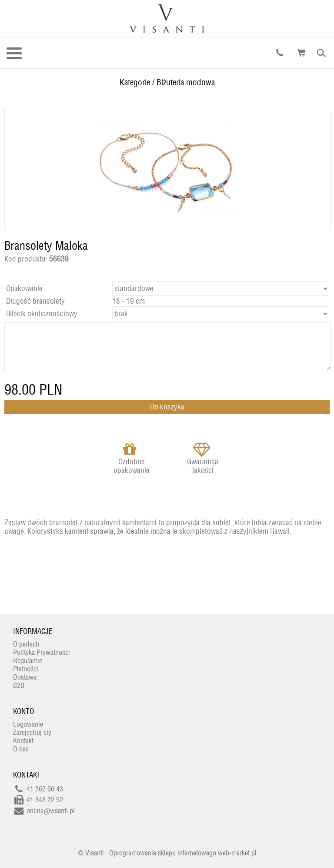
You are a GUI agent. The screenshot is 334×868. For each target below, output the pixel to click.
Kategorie (135, 82)
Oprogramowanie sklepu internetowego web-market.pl (183, 853)
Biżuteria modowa (186, 82)
